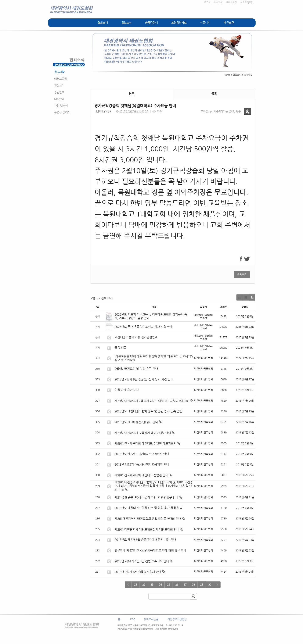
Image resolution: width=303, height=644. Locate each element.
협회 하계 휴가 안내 (127, 390)
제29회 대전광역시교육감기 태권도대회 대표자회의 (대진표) (152, 401)
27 (185, 584)
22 (144, 584)
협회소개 (103, 23)
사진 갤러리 (61, 106)
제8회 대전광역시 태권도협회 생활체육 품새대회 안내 (148, 519)
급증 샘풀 (121, 348)
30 (210, 584)
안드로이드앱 (247, 3)
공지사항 (59, 72)
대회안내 (59, 99)
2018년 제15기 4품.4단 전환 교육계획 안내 (142, 464)
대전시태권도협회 (103, 111)
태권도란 (229, 23)
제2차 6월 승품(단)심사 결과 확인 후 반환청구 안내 (146, 497)
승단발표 (59, 92)
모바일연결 (231, 3)
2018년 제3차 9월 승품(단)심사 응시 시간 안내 (144, 379)
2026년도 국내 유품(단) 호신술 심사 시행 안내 (144, 327)
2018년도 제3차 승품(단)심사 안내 (136, 422)
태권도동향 (61, 79)
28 (193, 584)
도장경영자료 (179, 23)
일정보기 (59, 85)
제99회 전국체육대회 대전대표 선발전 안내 (141, 475)
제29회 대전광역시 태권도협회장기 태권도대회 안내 (147, 529)
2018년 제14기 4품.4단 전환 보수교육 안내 (142, 561)
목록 (214, 94)
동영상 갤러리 (62, 112)
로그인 (207, 3)
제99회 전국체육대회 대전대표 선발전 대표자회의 (145, 443)
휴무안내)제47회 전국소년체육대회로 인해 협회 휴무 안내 (151, 550)
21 (136, 584)
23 (152, 584)
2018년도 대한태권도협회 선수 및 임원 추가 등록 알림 (148, 411)
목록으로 (242, 275)
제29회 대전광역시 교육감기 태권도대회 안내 (143, 433)
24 (160, 584)
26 (177, 584)
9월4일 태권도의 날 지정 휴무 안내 (136, 369)
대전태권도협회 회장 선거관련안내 (136, 337)
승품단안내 (151, 23)
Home (227, 75)
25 (169, 584)
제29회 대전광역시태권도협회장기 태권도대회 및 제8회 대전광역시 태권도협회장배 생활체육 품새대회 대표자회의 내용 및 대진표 (154, 486)
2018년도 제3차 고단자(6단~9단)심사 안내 (142, 454)
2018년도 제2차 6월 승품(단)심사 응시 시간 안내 (145, 540)
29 (202, 584)
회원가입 (218, 3)
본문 (131, 94)
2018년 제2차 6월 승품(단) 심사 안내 (138, 572)
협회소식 (126, 23)
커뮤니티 (205, 23)
